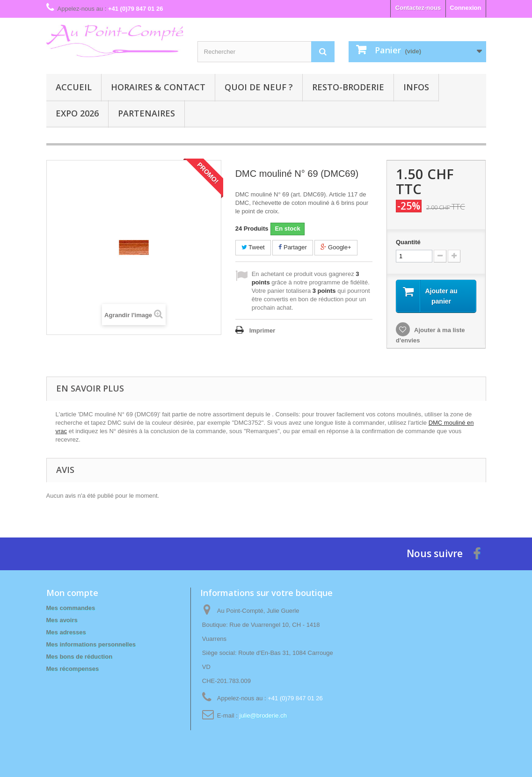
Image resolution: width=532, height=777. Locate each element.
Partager (292, 247)
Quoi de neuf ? (259, 87)
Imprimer (262, 330)
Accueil (74, 87)
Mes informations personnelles (91, 644)
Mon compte (72, 593)
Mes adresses (66, 632)
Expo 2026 (77, 113)
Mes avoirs (62, 620)
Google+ (336, 247)
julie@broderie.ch (263, 715)
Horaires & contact (158, 87)
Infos (416, 87)
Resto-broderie (348, 87)
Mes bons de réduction (80, 657)
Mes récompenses (73, 669)
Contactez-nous (418, 8)
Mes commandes (71, 608)
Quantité (408, 242)
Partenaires (146, 113)
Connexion (465, 8)
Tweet (253, 247)
